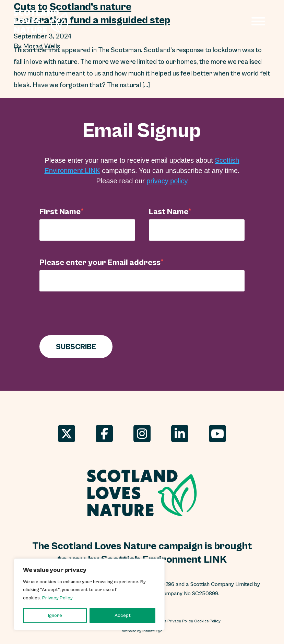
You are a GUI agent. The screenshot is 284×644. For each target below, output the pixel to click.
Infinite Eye (152, 631)
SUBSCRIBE (76, 347)
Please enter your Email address (100, 262)
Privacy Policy (57, 598)
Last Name (169, 211)
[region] (89, 594)
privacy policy (167, 181)
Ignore (55, 616)
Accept (123, 616)
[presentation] (92, 315)
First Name (60, 211)
